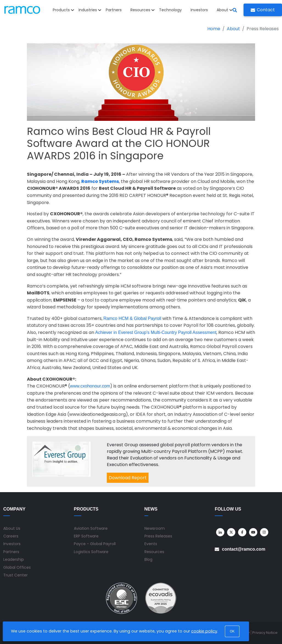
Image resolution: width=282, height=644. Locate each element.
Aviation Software (91, 528)
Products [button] (63, 10)
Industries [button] (90, 10)
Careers (11, 536)
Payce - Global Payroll (95, 544)
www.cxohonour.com (90, 386)
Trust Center (16, 575)
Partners (114, 10)
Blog (148, 559)
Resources (154, 552)
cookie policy (204, 631)
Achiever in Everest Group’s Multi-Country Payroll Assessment (156, 332)
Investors (199, 10)
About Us (12, 528)
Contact (263, 10)
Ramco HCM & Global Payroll (132, 318)
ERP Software (86, 536)
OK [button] (232, 631)
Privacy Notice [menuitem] (265, 633)
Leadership (14, 559)
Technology (170, 10)
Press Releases (158, 536)
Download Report (128, 478)
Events (151, 544)
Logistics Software (91, 552)
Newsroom (155, 528)
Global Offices (17, 567)
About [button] (225, 10)
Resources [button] (143, 10)
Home (214, 29)
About (233, 29)
